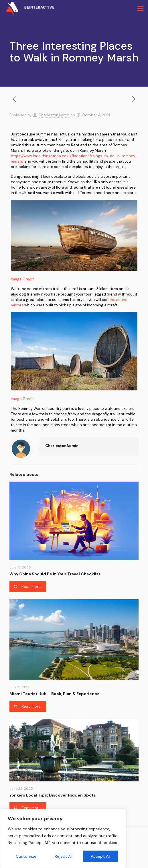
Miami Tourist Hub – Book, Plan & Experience (55, 694)
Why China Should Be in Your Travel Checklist (55, 574)
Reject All (64, 856)
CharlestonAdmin (54, 115)
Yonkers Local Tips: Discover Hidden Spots (53, 795)
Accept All (100, 856)
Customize (26, 856)
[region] (63, 839)
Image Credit (22, 279)
